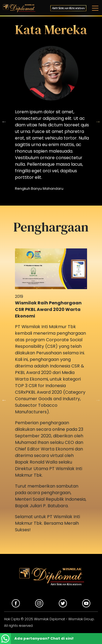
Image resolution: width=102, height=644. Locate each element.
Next (98, 121)
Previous (4, 400)
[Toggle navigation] (94, 8)
